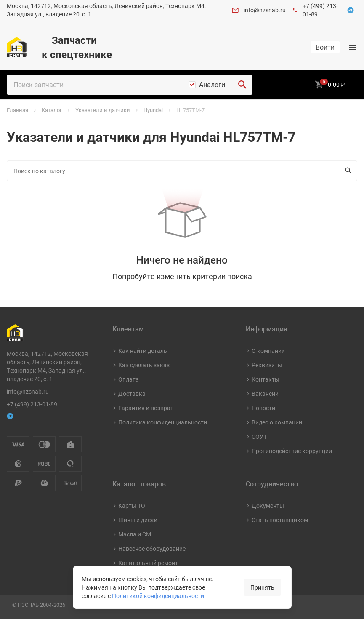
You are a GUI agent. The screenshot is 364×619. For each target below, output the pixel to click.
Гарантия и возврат (146, 408)
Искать (347, 171)
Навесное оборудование (152, 548)
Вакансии (265, 394)
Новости (263, 408)
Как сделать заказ (144, 365)
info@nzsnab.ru (265, 10)
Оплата (129, 379)
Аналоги (212, 85)
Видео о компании (277, 422)
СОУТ (259, 436)
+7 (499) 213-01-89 (32, 404)
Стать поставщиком (280, 520)
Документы (268, 506)
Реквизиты (267, 365)
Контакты (266, 379)
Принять (262, 587)
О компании (268, 351)
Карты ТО (132, 506)
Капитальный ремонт (148, 563)
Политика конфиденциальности (163, 422)
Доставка (132, 394)
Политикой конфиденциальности (158, 596)
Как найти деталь (143, 351)
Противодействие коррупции (292, 451)
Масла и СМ (135, 534)
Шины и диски (138, 520)
